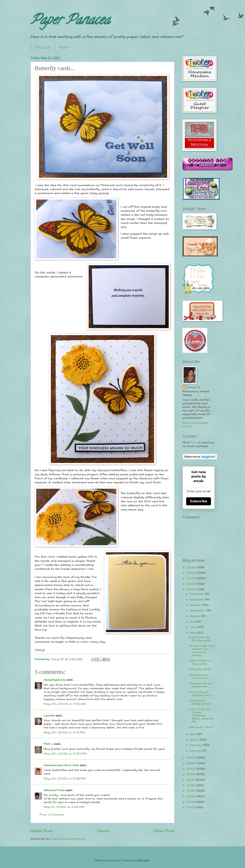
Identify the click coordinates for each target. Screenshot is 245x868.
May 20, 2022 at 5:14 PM (64, 732)
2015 (191, 791)
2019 (191, 769)
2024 (192, 578)
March (195, 740)
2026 (192, 567)
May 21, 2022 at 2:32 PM (64, 807)
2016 (191, 785)
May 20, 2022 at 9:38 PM (65, 779)
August (195, 616)
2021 (191, 758)
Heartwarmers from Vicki (61, 765)
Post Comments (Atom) (68, 839)
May (193, 633)
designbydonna (55, 680)
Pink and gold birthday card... (201, 693)
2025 (192, 573)
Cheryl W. (193, 387)
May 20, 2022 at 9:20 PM (65, 754)
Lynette (49, 715)
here (194, 442)
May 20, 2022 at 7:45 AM (65, 704)
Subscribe (199, 501)
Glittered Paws (54, 790)
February (196, 745)
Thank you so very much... (199, 676)
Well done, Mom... (202, 727)
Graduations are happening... (201, 685)
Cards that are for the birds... (200, 639)
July (193, 622)
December (197, 594)
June (194, 627)
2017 (191, 780)
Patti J (48, 744)
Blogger (144, 860)
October (196, 605)
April (193, 734)
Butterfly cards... (201, 669)
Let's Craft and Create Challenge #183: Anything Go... (201, 715)
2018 (191, 774)
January (196, 751)
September (198, 610)
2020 (192, 763)
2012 (191, 807)
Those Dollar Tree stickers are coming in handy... (202, 650)
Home (64, 47)
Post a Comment (52, 814)
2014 (191, 796)
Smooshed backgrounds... (201, 702)
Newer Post (42, 831)
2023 (192, 584)
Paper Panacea (70, 21)
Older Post (164, 831)
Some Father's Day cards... (199, 662)
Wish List (43, 47)
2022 (192, 589)
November (197, 599)
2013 (191, 802)
